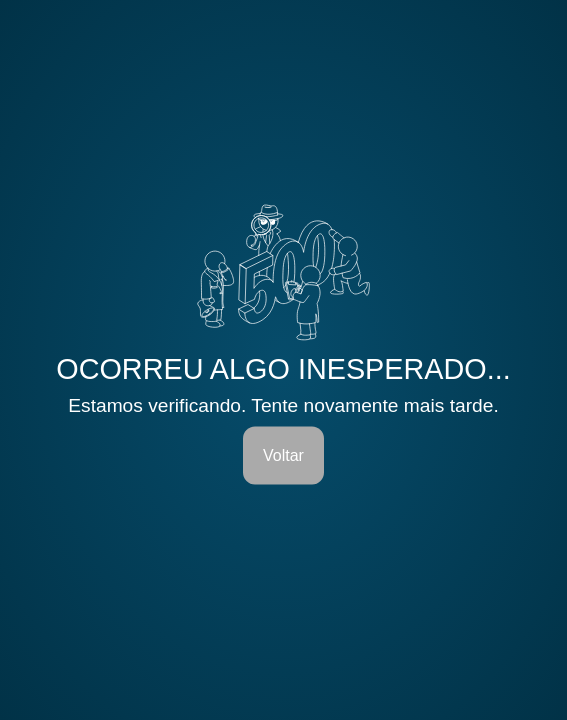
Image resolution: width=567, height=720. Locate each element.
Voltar (283, 454)
